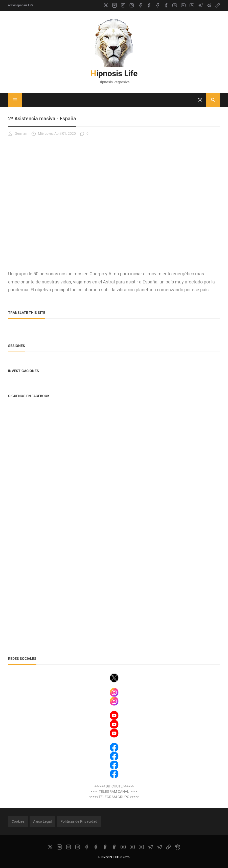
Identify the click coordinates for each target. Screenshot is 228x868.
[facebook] (140, 5)
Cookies (18, 821)
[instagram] (123, 5)
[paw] (178, 847)
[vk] (115, 5)
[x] (106, 5)
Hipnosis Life (114, 73)
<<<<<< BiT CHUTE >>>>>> (114, 786)
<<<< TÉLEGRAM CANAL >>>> (114, 792)
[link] (218, 5)
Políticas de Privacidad (79, 821)
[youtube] (175, 5)
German (18, 134)
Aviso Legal (42, 821)
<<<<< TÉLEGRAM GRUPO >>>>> (114, 797)
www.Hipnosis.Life (21, 5)
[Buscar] (213, 100)
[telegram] (200, 5)
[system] (200, 100)
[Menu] (15, 100)
